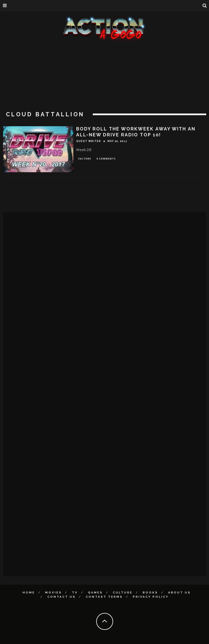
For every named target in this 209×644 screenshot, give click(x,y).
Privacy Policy (151, 597)
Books (150, 592)
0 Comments (106, 159)
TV (75, 592)
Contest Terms (104, 597)
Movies (53, 592)
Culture (85, 159)
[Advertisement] (105, 85)
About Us (179, 592)
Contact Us (61, 597)
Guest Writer (89, 141)
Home (29, 592)
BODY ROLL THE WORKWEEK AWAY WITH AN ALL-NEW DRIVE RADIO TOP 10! (136, 132)
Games (95, 592)
